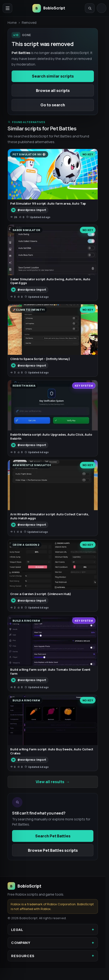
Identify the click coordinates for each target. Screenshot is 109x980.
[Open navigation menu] (7, 8)
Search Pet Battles (53, 836)
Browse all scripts (53, 91)
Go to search (53, 105)
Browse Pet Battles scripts (53, 850)
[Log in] (102, 8)
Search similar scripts (53, 76)
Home (12, 23)
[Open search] (90, 8)
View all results (53, 782)
